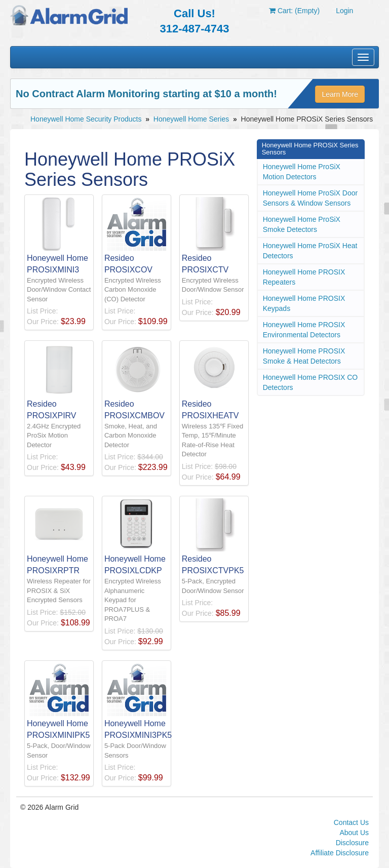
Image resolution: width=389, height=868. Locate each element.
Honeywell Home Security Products (86, 119)
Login (344, 11)
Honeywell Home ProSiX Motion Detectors (302, 172)
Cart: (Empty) (294, 11)
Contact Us (351, 822)
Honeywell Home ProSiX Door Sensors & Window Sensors (310, 198)
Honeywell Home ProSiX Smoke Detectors (302, 224)
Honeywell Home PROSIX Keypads (304, 303)
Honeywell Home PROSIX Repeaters (304, 277)
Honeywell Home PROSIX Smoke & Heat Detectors (304, 356)
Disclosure (352, 843)
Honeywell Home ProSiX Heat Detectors (310, 251)
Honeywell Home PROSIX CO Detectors (310, 382)
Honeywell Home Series (191, 119)
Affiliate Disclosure (340, 853)
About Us (354, 833)
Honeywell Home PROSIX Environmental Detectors (304, 330)
